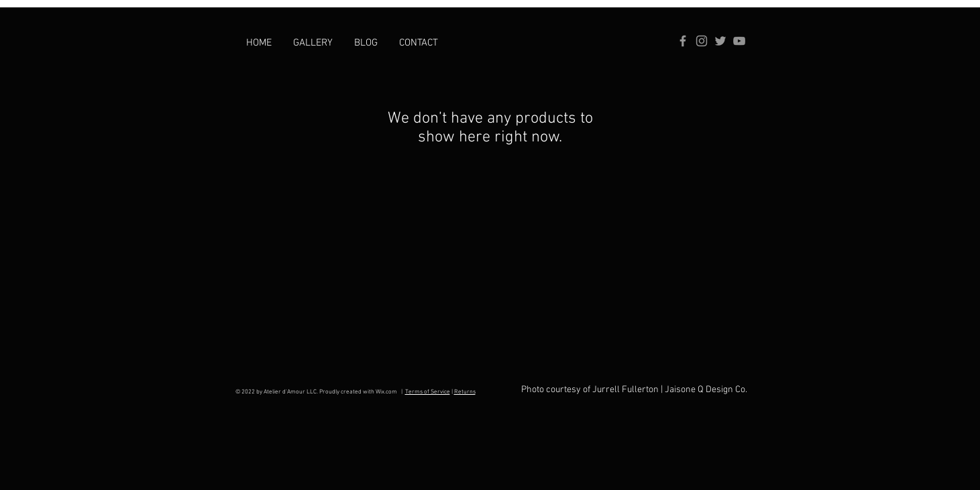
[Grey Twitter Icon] (720, 41)
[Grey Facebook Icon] (683, 41)
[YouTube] (739, 41)
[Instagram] (702, 41)
